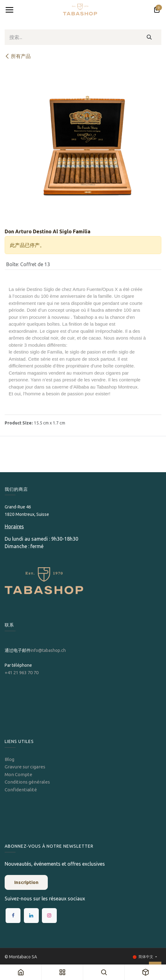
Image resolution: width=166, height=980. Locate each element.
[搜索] (149, 37)
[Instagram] (49, 916)
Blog (9, 759)
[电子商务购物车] (157, 10)
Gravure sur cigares (25, 767)
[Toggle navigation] (9, 10)
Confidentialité (21, 790)
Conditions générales (27, 782)
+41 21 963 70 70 (22, 672)
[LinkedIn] (31, 916)
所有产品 (18, 56)
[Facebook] (13, 916)
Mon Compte (18, 774)
